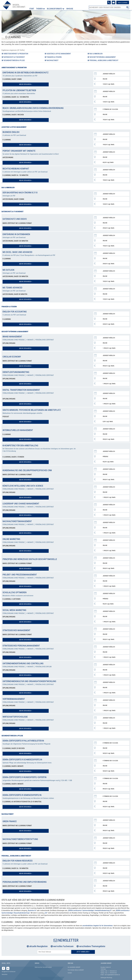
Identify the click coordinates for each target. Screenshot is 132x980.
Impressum (4, 976)
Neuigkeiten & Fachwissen (9, 964)
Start (32, 9)
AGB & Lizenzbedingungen (30, 976)
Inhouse (70, 9)
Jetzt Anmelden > (83, 944)
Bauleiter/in (32, 903)
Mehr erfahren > (15, 84)
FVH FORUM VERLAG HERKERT (76, 962)
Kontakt (70, 965)
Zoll (46, 905)
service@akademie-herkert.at (112, 967)
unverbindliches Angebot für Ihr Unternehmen (98, 918)
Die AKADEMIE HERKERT (74, 959)
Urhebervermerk (50, 976)
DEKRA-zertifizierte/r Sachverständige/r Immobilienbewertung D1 (90, 903)
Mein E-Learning (122, 3)
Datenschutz (16, 976)
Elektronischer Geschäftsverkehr (43, 959)
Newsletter (5, 966)
